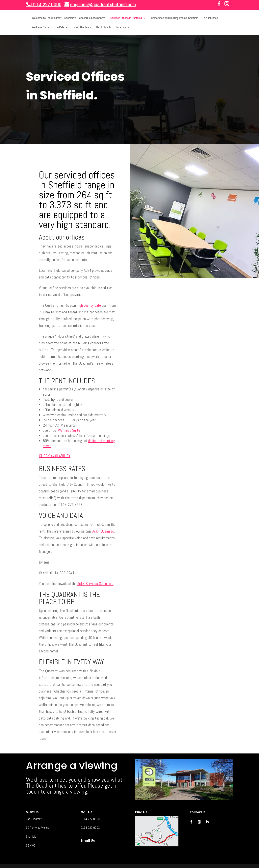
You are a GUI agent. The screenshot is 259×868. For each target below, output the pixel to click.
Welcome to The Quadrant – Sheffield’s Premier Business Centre (68, 18)
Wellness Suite (40, 28)
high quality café (89, 305)
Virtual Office (211, 18)
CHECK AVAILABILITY (55, 456)
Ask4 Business (103, 531)
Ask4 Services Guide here (95, 584)
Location (121, 28)
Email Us (88, 841)
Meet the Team (82, 28)
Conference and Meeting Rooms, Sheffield (175, 18)
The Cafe (59, 28)
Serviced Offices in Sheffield (126, 18)
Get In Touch (103, 28)
